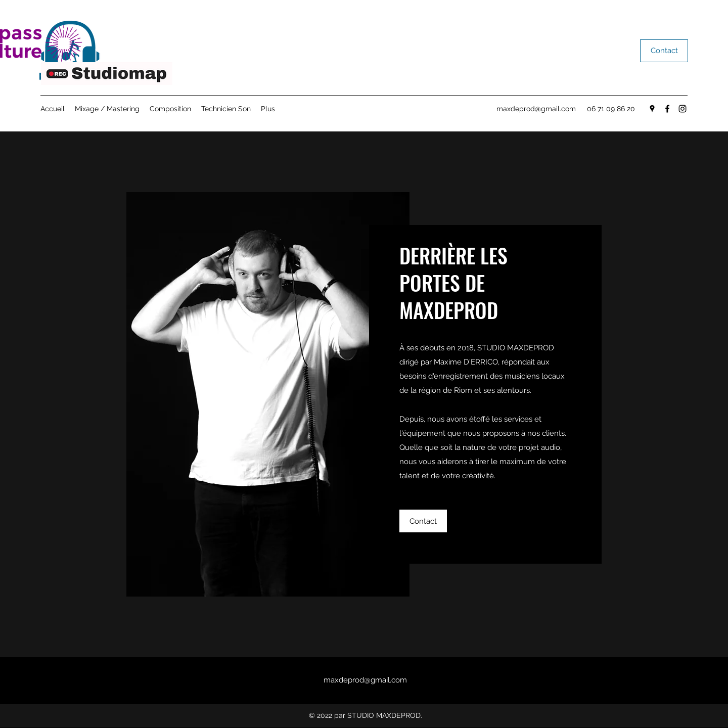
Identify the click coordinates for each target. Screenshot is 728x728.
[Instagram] (682, 109)
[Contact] (664, 51)
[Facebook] (667, 109)
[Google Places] (652, 109)
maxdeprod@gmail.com (536, 109)
